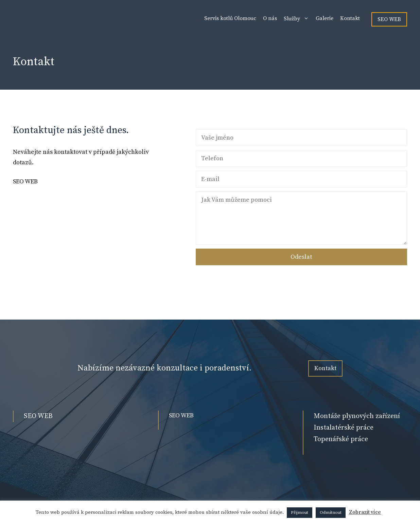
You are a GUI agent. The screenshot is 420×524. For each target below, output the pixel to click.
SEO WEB (389, 19)
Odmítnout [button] (331, 512)
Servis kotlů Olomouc (230, 18)
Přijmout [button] (300, 512)
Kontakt (350, 18)
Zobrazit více (365, 512)
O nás (270, 18)
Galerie (325, 18)
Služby (298, 19)
